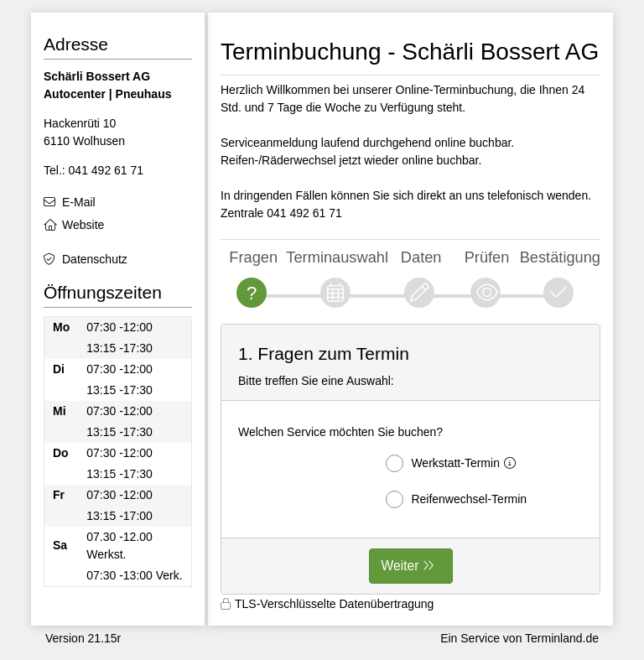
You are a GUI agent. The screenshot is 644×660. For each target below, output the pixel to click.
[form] (410, 459)
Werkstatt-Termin (454, 463)
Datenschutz (95, 259)
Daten (421, 257)
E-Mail (79, 202)
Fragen (253, 257)
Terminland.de (562, 638)
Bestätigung (560, 257)
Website (83, 225)
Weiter (400, 566)
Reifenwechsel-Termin (456, 499)
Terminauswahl (337, 257)
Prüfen (487, 257)
